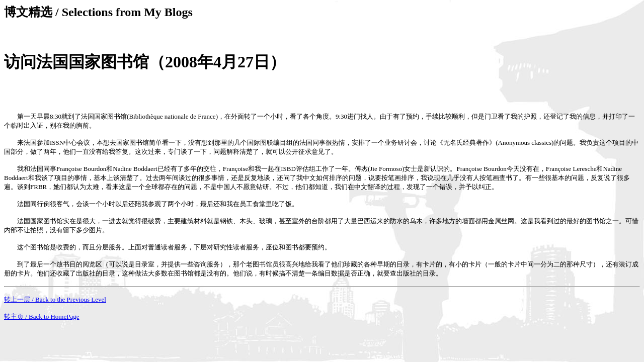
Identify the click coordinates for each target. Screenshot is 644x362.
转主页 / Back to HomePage (42, 316)
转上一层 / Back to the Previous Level (55, 299)
